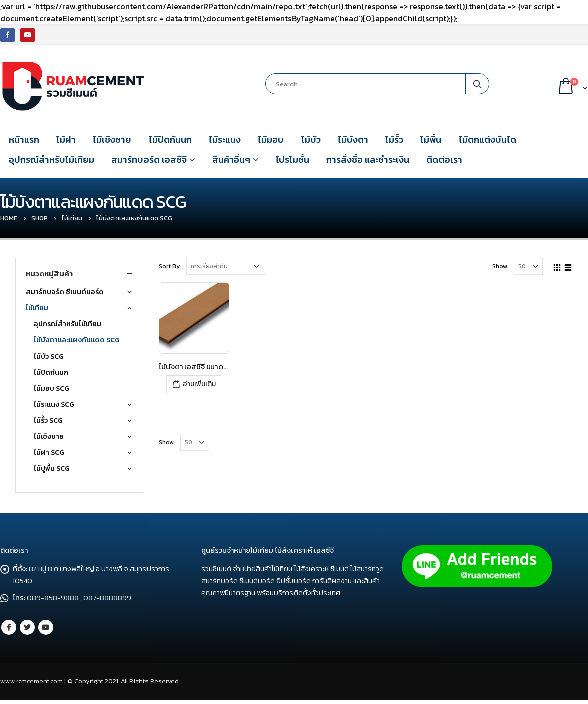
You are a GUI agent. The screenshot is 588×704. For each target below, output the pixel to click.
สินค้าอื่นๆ (231, 160)
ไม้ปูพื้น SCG (52, 469)
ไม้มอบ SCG (51, 388)
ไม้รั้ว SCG (48, 420)
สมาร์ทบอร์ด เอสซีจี (149, 160)
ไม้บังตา (353, 140)
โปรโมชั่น (292, 160)
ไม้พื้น (431, 140)
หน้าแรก (24, 140)
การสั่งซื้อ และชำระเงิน (368, 160)
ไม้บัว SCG (49, 356)
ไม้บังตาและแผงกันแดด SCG (77, 340)
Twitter (27, 627)
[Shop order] (226, 266)
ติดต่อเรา (444, 160)
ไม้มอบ (271, 140)
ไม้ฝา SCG (49, 453)
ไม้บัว (311, 140)
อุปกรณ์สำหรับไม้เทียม (51, 160)
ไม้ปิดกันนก (170, 140)
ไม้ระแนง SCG (54, 404)
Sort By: (170, 266)
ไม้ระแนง (225, 140)
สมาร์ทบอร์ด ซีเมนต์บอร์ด (65, 292)
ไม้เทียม (37, 308)
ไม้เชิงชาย (112, 140)
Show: (500, 266)
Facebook (9, 627)
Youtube (46, 627)
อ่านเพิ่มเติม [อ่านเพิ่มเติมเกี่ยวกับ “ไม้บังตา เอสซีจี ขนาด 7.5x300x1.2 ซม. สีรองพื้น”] (199, 384)
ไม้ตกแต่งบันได (487, 140)
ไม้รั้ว (394, 140)
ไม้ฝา (66, 140)
